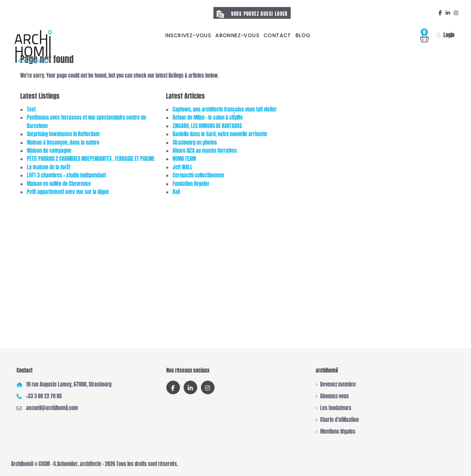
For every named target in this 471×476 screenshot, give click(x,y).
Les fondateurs (336, 408)
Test (31, 110)
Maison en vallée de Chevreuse (59, 184)
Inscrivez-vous (188, 35)
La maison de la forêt (49, 167)
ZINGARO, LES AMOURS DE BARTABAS (207, 126)
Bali (176, 192)
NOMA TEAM (184, 159)
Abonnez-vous (237, 35)
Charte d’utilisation (339, 420)
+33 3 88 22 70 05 (44, 396)
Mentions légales (338, 432)
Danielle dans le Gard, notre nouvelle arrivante (220, 134)
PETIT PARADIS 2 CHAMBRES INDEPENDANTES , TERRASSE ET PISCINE (91, 159)
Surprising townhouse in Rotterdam (63, 134)
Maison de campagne (49, 151)
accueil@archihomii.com (52, 408)
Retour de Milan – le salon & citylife (208, 118)
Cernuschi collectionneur (199, 175)
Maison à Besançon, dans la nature (63, 143)
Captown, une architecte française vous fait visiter (225, 110)
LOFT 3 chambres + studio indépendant (66, 175)
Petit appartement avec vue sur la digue (68, 192)
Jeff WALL (183, 167)
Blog (303, 35)
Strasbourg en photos (195, 143)
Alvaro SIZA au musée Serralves (205, 151)
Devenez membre (338, 385)
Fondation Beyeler (191, 184)
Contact (277, 35)
